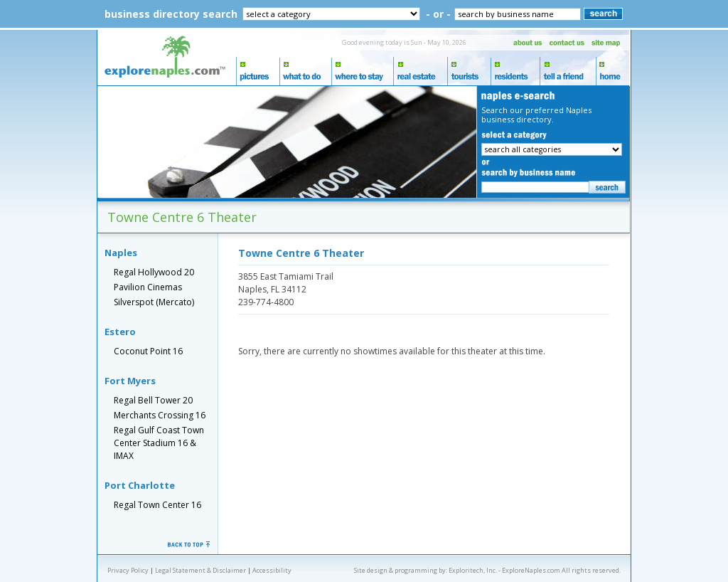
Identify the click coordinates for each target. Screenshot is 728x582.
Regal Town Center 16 (157, 505)
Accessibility (272, 570)
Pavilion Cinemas (148, 287)
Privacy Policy (128, 570)
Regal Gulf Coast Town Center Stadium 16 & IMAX (159, 443)
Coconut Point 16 (148, 351)
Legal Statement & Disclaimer (200, 570)
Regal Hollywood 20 (154, 272)
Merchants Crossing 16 (160, 415)
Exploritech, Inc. (473, 570)
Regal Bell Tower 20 (153, 400)
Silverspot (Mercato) (154, 302)
